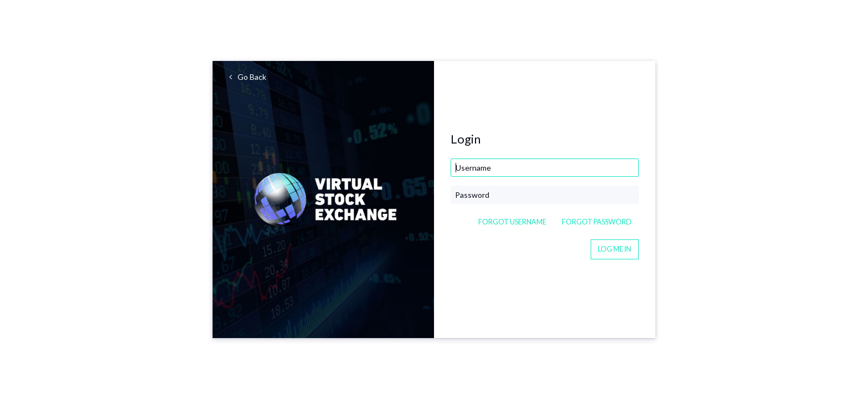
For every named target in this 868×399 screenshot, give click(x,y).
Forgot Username (512, 222)
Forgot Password (597, 222)
